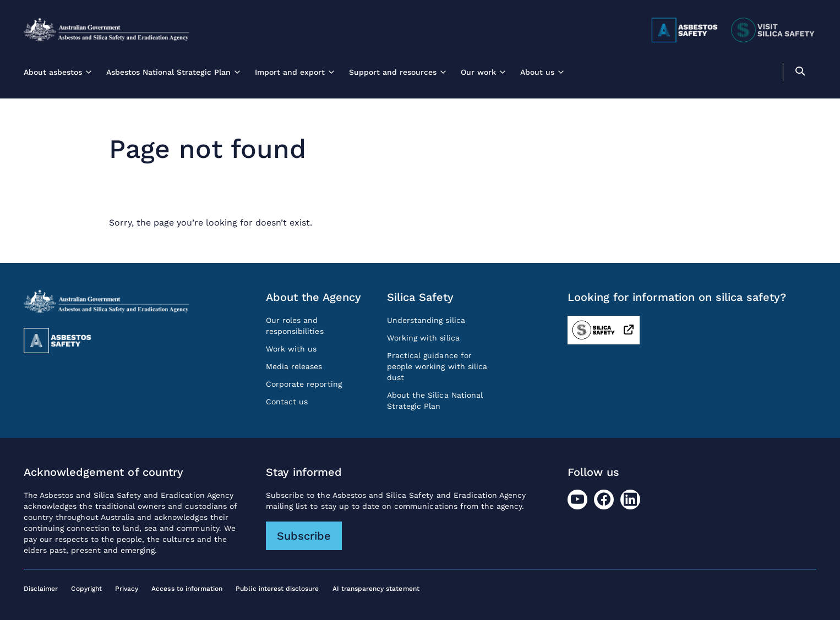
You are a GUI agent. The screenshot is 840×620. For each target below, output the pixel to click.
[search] (800, 73)
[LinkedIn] (630, 500)
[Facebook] (604, 500)
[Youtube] (577, 500)
